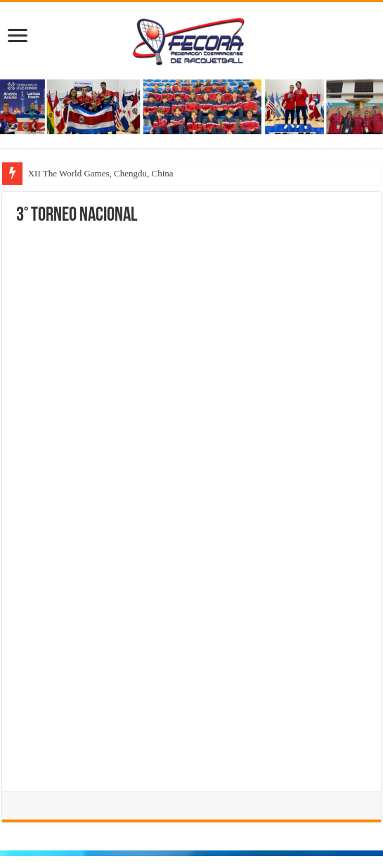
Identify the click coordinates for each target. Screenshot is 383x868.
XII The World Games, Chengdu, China (101, 173)
